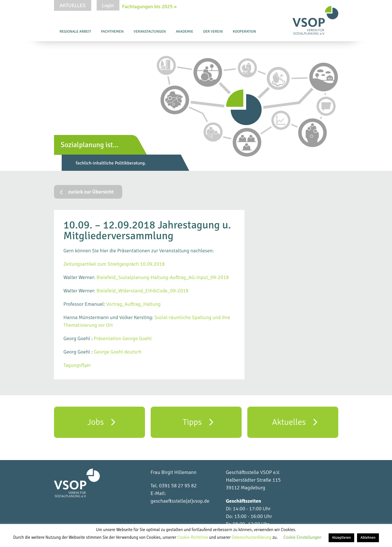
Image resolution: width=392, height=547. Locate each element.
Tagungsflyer (77, 365)
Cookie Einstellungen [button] (302, 537)
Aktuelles (73, 5)
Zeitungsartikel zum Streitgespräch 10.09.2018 (114, 264)
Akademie (184, 32)
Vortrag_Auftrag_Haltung (133, 304)
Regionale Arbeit (75, 32)
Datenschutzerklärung (252, 537)
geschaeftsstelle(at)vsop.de (180, 501)
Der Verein (213, 32)
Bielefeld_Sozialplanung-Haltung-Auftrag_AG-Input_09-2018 (162, 277)
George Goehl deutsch (118, 352)
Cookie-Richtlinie (193, 537)
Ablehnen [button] (368, 538)
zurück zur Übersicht (87, 192)
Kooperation (244, 32)
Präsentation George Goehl (123, 338)
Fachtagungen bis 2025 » (150, 7)
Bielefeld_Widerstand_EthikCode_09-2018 (142, 291)
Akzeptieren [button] (341, 538)
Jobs (102, 422)
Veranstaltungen (150, 32)
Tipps (198, 422)
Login (108, 5)
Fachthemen (112, 32)
